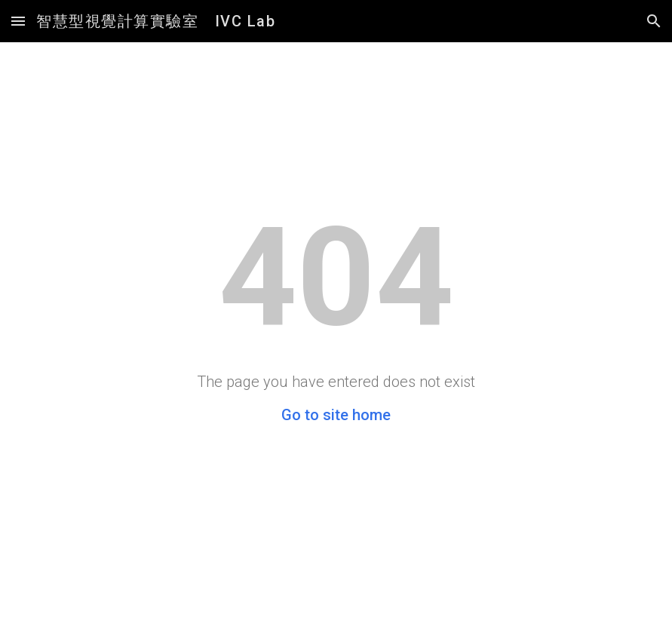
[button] (18, 21)
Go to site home (336, 415)
